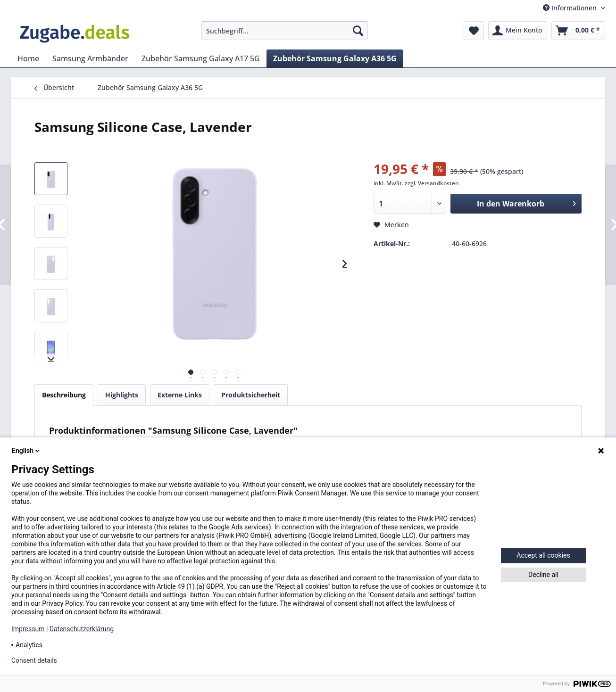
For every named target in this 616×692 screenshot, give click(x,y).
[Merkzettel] (474, 31)
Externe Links (180, 395)
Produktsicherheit (251, 395)
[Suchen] (358, 31)
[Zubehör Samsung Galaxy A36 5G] (335, 58)
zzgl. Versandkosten (432, 183)
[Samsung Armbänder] (90, 58)
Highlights (122, 395)
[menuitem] (285, 31)
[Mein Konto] (518, 31)
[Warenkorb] (578, 31)
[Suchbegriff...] (285, 31)
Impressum (28, 629)
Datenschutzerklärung (82, 629)
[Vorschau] (191, 372)
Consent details (34, 660)
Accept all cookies (543, 555)
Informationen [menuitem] (571, 8)
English (26, 451)
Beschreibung (64, 395)
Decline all (543, 575)
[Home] (28, 58)
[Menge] (410, 204)
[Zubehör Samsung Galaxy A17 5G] (201, 58)
